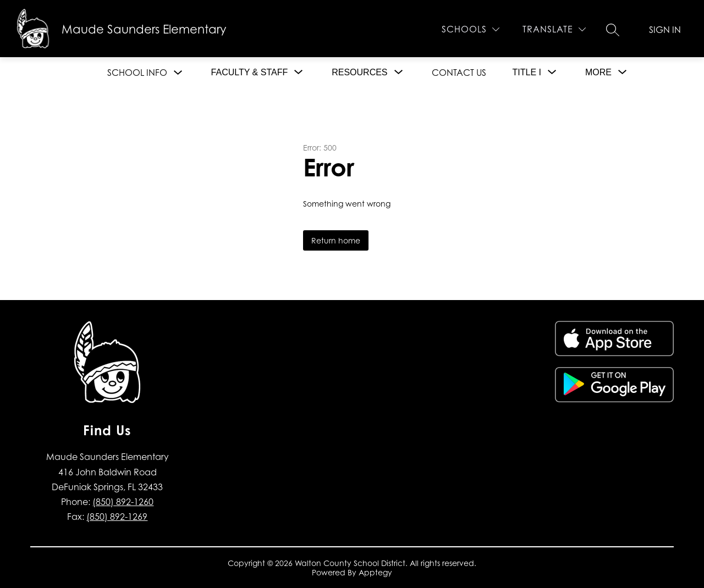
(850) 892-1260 (123, 502)
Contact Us (459, 73)
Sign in (665, 30)
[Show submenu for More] (598, 73)
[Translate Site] (554, 29)
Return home (336, 240)
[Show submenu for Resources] (359, 73)
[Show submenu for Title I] (527, 73)
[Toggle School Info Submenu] (178, 73)
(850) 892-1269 (117, 517)
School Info (137, 73)
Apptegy (375, 572)
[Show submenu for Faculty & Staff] (250, 73)
